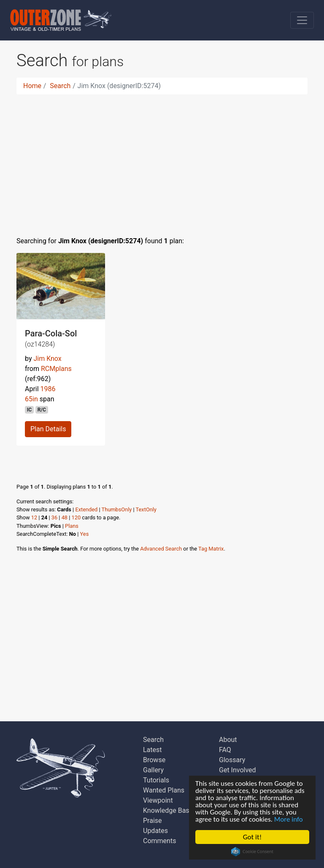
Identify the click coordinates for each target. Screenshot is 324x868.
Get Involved (238, 770)
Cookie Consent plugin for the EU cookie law (252, 852)
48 (65, 517)
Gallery (153, 770)
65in (31, 399)
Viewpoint (158, 800)
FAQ (225, 750)
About (228, 740)
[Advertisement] (162, 160)
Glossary (232, 760)
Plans (72, 526)
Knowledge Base (168, 810)
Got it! (252, 837)
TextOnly (146, 509)
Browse (154, 760)
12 (34, 517)
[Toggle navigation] (302, 20)
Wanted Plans (164, 790)
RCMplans (56, 369)
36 (54, 517)
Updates (155, 831)
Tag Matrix (211, 549)
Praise (153, 821)
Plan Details (48, 429)
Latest (153, 750)
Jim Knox (47, 359)
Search (60, 86)
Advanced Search (161, 549)
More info (289, 819)
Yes (85, 534)
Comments (159, 841)
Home (32, 86)
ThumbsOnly (117, 509)
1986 (48, 389)
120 (76, 517)
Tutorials (156, 780)
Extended (86, 509)
